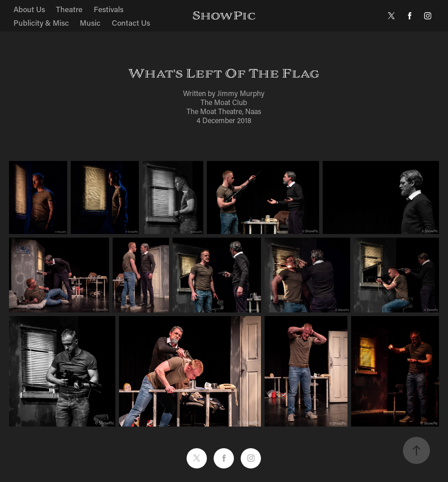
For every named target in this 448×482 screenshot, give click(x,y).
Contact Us (131, 23)
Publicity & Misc (41, 23)
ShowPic (224, 16)
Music (90, 23)
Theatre (69, 9)
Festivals (109, 9)
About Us (29, 9)
